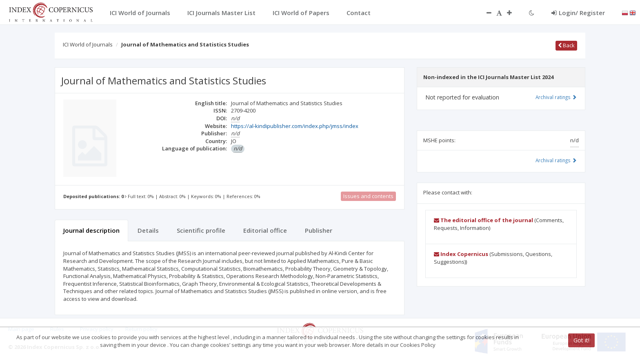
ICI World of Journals (88, 44)
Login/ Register (578, 13)
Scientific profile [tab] (201, 230)
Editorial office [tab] (265, 230)
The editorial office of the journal (483, 220)
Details (148, 230)
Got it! (581, 340)
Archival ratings (556, 97)
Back (566, 45)
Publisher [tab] (319, 230)
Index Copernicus (461, 254)
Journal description (91, 230)
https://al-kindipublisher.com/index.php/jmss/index (295, 126)
